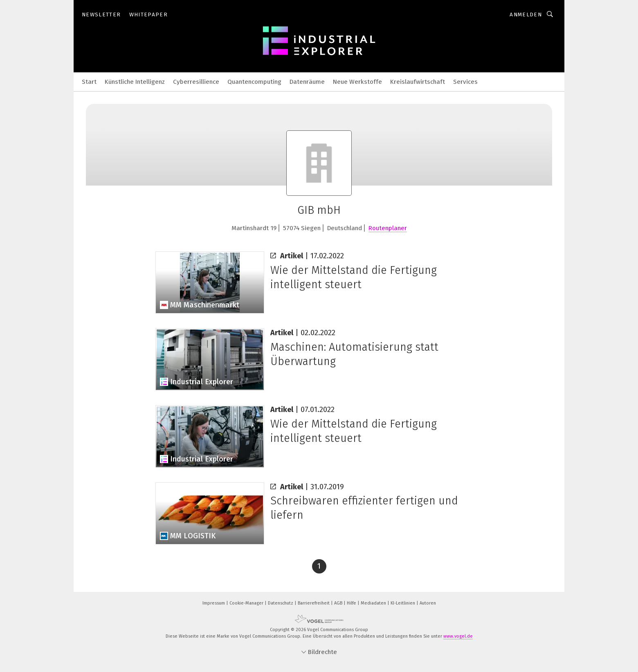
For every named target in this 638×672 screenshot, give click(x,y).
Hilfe (352, 603)
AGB (339, 603)
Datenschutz (281, 603)
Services (465, 82)
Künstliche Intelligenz (135, 82)
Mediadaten (374, 603)
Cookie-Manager (247, 603)
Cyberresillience (196, 82)
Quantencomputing (254, 82)
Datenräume (307, 82)
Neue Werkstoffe (357, 82)
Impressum (214, 603)
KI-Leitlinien (403, 603)
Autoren (428, 603)
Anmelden (526, 15)
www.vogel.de (458, 636)
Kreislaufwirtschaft (418, 82)
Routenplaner (388, 228)
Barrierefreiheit (314, 603)
